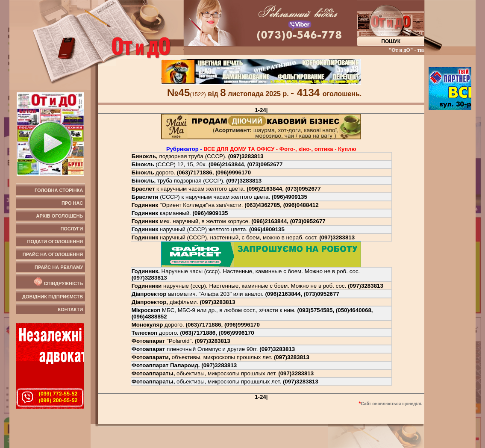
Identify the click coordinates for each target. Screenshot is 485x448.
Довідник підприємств (53, 297)
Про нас (72, 203)
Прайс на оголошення (53, 254)
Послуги (72, 229)
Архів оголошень (60, 216)
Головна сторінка (59, 190)
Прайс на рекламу (59, 267)
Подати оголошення (55, 242)
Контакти (70, 309)
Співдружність (58, 282)
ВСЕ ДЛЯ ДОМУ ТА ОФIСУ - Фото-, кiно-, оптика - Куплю (280, 149)
